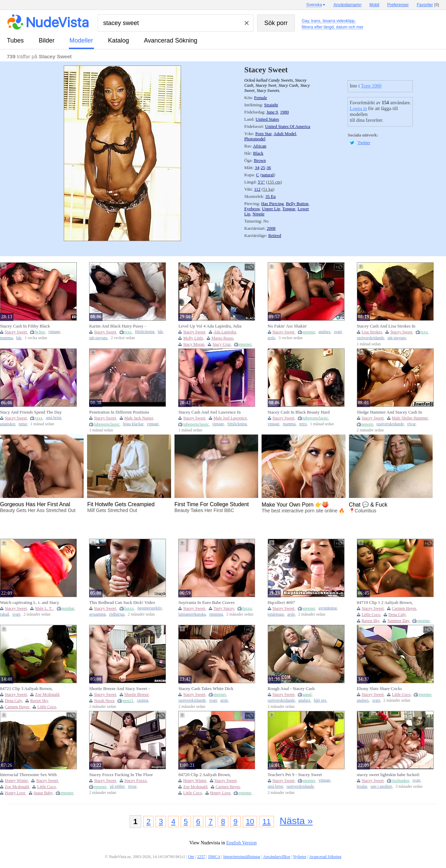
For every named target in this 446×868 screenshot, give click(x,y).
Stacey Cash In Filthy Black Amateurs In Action (25, 326)
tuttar (23, 424)
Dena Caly (397, 615)
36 (269, 168)
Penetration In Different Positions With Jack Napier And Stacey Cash (120, 412)
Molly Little (193, 338)
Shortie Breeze (137, 694)
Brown (260, 160)
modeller (81, 40)
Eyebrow (252, 209)
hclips (40, 332)
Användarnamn (347, 5)
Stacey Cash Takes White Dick (206, 688)
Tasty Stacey (224, 608)
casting (142, 700)
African (260, 146)
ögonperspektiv (150, 608)
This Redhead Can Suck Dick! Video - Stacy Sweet (122, 603)
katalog (118, 40)
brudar (362, 787)
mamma (7, 338)
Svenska (314, 5)
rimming (216, 614)
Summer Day (398, 621)
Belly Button (297, 204)
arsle (272, 338)
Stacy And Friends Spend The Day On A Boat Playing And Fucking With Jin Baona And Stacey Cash (31, 412)
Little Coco (371, 615)
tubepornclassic (107, 424)
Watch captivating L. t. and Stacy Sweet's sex (30, 603)
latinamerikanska (192, 614)
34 (257, 168)
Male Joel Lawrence (230, 418)
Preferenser (398, 5)
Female (261, 98)
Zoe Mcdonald (47, 694)
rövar (411, 424)
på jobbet (117, 787)
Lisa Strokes (372, 332)
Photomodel (255, 139)
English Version (242, 843)
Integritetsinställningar (242, 857)
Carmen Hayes (404, 608)
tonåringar (276, 614)
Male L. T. (44, 608)
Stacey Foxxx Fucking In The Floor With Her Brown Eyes (121, 775)
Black (258, 153)
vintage (54, 332)
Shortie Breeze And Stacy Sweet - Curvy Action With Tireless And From (119, 689)
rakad (4, 614)
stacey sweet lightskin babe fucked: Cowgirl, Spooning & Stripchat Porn (389, 775)
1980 (285, 112)
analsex (324, 332)
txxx (128, 332)
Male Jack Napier (139, 418)
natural (268, 175)
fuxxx (129, 608)
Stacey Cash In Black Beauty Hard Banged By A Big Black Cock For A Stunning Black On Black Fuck (300, 412)
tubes (15, 40)
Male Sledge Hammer (410, 418)
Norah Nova (104, 701)
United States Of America (288, 127)
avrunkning (328, 608)
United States (267, 119)
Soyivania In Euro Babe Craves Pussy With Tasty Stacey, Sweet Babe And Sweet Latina (212, 603)
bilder (47, 40)
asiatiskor (8, 424)
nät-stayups (98, 338)
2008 (271, 228)
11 (266, 822)
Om (191, 857)
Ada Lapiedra (225, 332)
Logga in (358, 109)
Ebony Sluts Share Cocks (379, 688)
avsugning (97, 614)
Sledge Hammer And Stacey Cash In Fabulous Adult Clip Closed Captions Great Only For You (390, 412)
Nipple (259, 214)
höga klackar (133, 424)
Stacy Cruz (222, 344)
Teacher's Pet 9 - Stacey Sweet (295, 775)
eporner (245, 344)
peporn (367, 424)
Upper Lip (271, 209)
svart (338, 332)
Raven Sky (371, 621)
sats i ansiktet (381, 787)
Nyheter (300, 857)
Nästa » (296, 821)
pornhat (68, 608)
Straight (271, 105)
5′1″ (261, 182)
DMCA (214, 857)
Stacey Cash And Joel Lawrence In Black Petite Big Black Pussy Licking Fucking (212, 412)
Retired (275, 236)
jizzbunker (400, 781)
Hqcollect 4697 (281, 602)
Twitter (364, 143)
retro (303, 424)
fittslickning (145, 332)
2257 (201, 857)
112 (257, 189)
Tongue (289, 209)
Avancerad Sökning (171, 40)
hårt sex (320, 700)
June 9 (272, 112)
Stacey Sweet (16, 332)
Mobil (375, 5)
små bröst (54, 418)
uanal (307, 694)
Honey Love (15, 793)
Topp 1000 (371, 86)
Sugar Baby (43, 793)
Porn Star (263, 134)
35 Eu (270, 197)
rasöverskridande (371, 338)
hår (19, 338)
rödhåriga (117, 614)
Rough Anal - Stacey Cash (291, 688)
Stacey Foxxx (136, 781)
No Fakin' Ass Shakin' (287, 326)
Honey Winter (16, 781)
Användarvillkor (276, 857)
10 (250, 822)
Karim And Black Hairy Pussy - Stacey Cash (118, 326)
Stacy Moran (194, 344)
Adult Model (285, 134)
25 (263, 168)
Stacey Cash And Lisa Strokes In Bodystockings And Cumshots (386, 326)
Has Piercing (273, 204)
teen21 (128, 701)
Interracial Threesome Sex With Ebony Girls (28, 775)
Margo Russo (222, 338)
